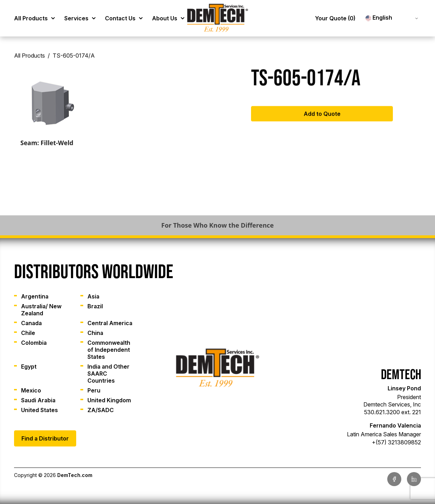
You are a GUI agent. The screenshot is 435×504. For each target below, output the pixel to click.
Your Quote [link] (335, 18)
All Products (29, 58)
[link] (218, 18)
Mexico (31, 390)
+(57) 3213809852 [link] (396, 442)
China (95, 333)
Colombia (34, 343)
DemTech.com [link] (75, 475)
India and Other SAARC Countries (108, 374)
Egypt (29, 367)
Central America (110, 323)
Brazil (95, 306)
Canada (31, 323)
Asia (93, 296)
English (379, 18)
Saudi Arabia (38, 400)
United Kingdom (109, 400)
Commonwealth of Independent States (109, 350)
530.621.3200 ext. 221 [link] (393, 412)
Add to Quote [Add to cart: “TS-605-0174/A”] (322, 116)
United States (39, 410)
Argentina (35, 296)
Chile (28, 333)
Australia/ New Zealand (41, 310)
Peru (94, 390)
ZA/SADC (101, 410)
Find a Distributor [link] (45, 438)
